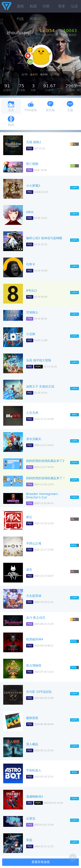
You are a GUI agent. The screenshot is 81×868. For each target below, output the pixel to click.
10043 (70, 31)
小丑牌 (31, 334)
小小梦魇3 (33, 186)
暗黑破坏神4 (35, 639)
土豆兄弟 (32, 413)
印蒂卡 (31, 264)
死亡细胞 (32, 164)
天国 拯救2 (34, 142)
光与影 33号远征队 (39, 692)
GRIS (30, 212)
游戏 (20, 6)
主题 (70, 106)
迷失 (29, 569)
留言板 (50, 106)
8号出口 (32, 290)
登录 (62, 6)
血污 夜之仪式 (36, 618)
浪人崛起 (32, 744)
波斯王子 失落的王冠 (40, 386)
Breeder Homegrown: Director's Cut (42, 496)
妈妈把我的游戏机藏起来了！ (46, 478)
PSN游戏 (31, 106)
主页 (11, 106)
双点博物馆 (34, 665)
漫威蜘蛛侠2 (35, 797)
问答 (46, 6)
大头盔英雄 (34, 596)
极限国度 (32, 718)
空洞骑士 (32, 312)
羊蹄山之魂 (34, 543)
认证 (75, 6)
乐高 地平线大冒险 (39, 360)
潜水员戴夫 (34, 439)
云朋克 (31, 818)
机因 (33, 6)
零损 (29, 840)
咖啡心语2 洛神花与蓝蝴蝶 (44, 238)
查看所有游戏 (41, 862)
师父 (29, 517)
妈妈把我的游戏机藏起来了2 (45, 461)
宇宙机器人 (34, 770)
